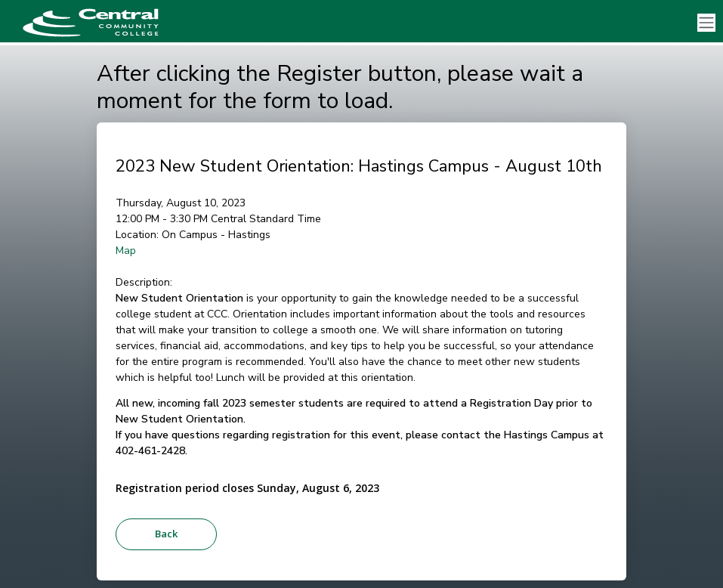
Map (126, 251)
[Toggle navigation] (706, 23)
